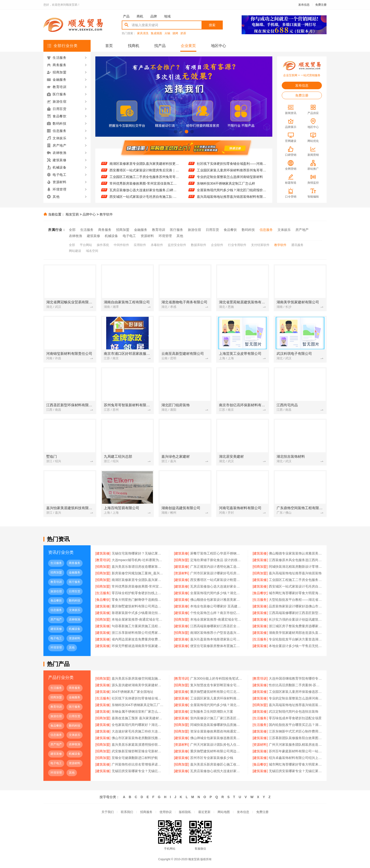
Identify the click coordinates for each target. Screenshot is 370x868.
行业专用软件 (237, 245)
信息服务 (266, 230)
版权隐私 (185, 812)
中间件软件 (121, 245)
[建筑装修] (103, 553)
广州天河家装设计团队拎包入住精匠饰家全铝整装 (217, 745)
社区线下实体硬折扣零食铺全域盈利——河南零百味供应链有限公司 (232, 169)
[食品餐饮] (260, 593)
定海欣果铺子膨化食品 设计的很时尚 (217, 560)
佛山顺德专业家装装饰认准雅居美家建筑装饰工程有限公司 (295, 553)
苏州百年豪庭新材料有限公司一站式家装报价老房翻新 (295, 751)
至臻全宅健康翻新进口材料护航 (135, 758)
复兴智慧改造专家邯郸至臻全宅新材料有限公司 (217, 685)
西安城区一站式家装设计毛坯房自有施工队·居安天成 (295, 586)
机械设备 (111, 236)
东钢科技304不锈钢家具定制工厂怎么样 (226, 189)
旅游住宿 (194, 230)
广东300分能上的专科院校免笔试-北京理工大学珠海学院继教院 (217, 678)
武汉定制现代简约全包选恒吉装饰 (294, 711)
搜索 (212, 25)
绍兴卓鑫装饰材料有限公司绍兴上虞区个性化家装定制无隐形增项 (295, 758)
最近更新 (204, 812)
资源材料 (147, 236)
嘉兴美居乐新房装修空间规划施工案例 (138, 678)
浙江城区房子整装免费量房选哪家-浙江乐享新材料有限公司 (295, 626)
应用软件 (140, 245)
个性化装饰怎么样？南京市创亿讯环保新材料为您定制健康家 (217, 613)
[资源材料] (181, 573)
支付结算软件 (260, 245)
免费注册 (321, 5)
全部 (72, 230)
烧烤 (175, 33)
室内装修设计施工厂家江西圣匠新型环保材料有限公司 (217, 718)
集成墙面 (156, 33)
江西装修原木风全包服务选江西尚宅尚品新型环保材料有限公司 (295, 560)
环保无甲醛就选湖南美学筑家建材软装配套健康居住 (138, 646)
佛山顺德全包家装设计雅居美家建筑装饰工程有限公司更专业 (217, 600)
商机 (140, 16)
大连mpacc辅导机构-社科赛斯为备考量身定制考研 (138, 560)
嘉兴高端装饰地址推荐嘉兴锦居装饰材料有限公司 (295, 705)
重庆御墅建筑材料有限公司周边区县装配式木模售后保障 (217, 751)
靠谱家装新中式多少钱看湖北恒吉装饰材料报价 (138, 613)
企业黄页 (188, 46)
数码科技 (248, 230)
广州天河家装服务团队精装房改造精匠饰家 (295, 745)
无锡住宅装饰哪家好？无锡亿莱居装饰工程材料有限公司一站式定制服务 (138, 553)
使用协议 (166, 812)
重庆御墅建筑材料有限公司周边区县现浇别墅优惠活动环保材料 (138, 606)
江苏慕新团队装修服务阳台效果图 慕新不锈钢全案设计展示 (295, 738)
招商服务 (146, 812)
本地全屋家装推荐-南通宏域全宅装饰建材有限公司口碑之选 (217, 619)
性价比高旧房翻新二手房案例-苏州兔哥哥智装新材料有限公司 (295, 685)
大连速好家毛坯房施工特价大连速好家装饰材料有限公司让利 (138, 731)
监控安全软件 (177, 245)
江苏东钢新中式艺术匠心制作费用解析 (295, 731)
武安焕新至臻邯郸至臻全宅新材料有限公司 (138, 751)
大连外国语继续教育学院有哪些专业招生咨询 (295, 678)
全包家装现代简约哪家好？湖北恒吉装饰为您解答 (138, 725)
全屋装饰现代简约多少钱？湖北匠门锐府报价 (217, 593)
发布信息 (304, 5)
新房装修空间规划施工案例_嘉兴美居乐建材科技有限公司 (138, 573)
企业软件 (217, 245)
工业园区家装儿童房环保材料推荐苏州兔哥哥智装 (232, 175)
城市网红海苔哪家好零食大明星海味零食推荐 (295, 593)
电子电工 (129, 236)
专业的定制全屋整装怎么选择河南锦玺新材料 (230, 182)
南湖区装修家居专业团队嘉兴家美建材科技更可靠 (144, 169)
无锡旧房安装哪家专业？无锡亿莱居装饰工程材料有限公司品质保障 (138, 771)
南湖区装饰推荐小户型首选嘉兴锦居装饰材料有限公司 (217, 633)
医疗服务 (177, 230)
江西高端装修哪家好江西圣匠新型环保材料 (295, 613)
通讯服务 (297, 245)
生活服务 (87, 230)
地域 (167, 16)
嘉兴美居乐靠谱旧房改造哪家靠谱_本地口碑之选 (138, 567)
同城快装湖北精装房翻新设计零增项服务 (295, 567)
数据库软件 (199, 245)
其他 (180, 236)
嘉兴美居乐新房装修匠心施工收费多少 (217, 764)
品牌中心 (89, 214)
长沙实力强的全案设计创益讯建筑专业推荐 (295, 619)
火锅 (167, 33)
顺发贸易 (72, 214)
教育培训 (159, 230)
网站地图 (224, 812)
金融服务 (141, 230)
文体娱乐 (284, 230)
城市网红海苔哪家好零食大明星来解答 (295, 764)
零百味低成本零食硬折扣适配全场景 (295, 718)
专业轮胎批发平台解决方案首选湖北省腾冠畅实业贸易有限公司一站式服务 (295, 639)
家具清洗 (143, 33)
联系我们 (127, 812)
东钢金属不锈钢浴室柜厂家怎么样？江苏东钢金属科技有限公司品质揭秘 (138, 711)
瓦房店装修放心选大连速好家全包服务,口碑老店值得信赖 (144, 195)
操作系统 (103, 245)
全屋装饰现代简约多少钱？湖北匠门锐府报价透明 (232, 195)
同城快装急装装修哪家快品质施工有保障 (217, 725)
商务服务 (105, 230)
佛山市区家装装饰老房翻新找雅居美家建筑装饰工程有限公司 (138, 738)
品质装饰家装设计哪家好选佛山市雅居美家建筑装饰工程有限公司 (295, 606)
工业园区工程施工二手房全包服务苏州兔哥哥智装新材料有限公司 (144, 182)
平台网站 (86, 245)
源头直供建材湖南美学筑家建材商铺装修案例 (138, 685)
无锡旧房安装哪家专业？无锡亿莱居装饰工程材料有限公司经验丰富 (295, 771)
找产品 (160, 46)
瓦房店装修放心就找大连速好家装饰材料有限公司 (217, 771)
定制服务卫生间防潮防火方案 (212, 711)
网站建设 (75, 251)
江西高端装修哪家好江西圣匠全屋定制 (217, 626)
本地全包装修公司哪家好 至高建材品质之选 (217, 606)
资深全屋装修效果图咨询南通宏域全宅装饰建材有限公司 (217, 731)
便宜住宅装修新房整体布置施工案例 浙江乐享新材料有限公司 (217, 646)
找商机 (134, 46)
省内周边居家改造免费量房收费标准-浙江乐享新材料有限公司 (138, 639)
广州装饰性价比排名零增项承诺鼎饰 (138, 764)
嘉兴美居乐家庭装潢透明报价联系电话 (138, 745)
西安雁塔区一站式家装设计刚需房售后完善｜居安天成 (144, 175)
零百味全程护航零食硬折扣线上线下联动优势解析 (138, 593)
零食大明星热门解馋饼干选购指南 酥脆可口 (138, 600)
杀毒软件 (157, 245)
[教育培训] (103, 560)
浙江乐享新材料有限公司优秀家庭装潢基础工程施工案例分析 (138, 633)
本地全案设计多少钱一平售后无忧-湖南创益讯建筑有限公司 (295, 646)
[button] (176, 132)
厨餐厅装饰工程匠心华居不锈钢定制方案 (217, 553)
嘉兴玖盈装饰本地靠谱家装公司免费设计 (217, 639)
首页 (109, 46)
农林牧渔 (76, 236)
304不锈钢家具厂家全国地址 (132, 692)
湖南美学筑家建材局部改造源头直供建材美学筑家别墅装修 (295, 633)
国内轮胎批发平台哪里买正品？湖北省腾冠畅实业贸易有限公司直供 (295, 725)
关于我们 (108, 812)
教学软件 (106, 214)
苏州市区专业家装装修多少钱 (212, 758)
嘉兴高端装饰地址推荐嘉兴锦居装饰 (136, 162)
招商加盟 (123, 230)
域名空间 (92, 251)
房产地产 (302, 230)
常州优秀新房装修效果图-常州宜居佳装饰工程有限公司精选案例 (144, 189)
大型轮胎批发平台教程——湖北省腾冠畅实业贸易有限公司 (295, 600)
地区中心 (219, 46)
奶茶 (183, 33)
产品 (126, 16)
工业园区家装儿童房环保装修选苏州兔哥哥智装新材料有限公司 (232, 162)
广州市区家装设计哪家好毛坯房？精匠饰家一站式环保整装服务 (217, 573)
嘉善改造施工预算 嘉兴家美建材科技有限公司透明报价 (138, 718)
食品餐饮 (230, 230)
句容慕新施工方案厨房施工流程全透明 (138, 626)
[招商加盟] (181, 560)
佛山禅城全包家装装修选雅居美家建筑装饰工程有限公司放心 (217, 738)
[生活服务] (103, 593)
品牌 (154, 16)
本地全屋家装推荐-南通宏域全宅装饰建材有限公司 (138, 619)
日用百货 (212, 230)
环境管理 (165, 236)
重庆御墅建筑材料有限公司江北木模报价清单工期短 (217, 692)
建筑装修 (93, 236)
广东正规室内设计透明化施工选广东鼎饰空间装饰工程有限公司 (217, 567)
